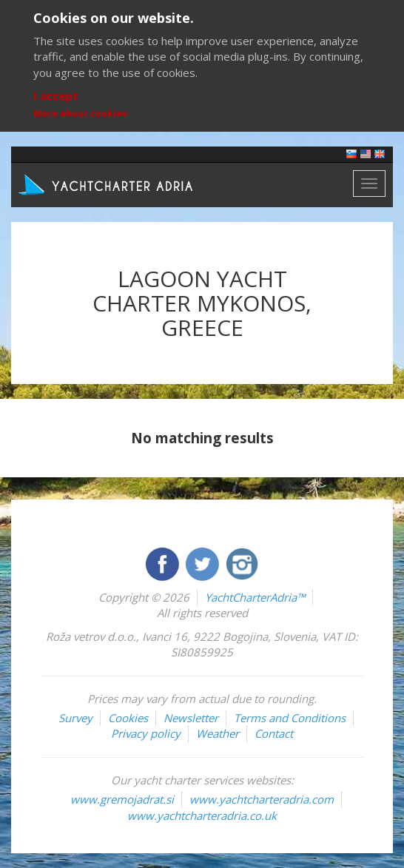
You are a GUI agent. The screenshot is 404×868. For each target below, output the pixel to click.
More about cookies (80, 114)
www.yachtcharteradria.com (262, 799)
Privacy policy (146, 733)
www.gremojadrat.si (122, 799)
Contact (274, 733)
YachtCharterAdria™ (255, 597)
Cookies (128, 718)
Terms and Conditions (290, 718)
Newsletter (191, 718)
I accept (56, 95)
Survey (75, 718)
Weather (218, 733)
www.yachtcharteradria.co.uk (202, 815)
